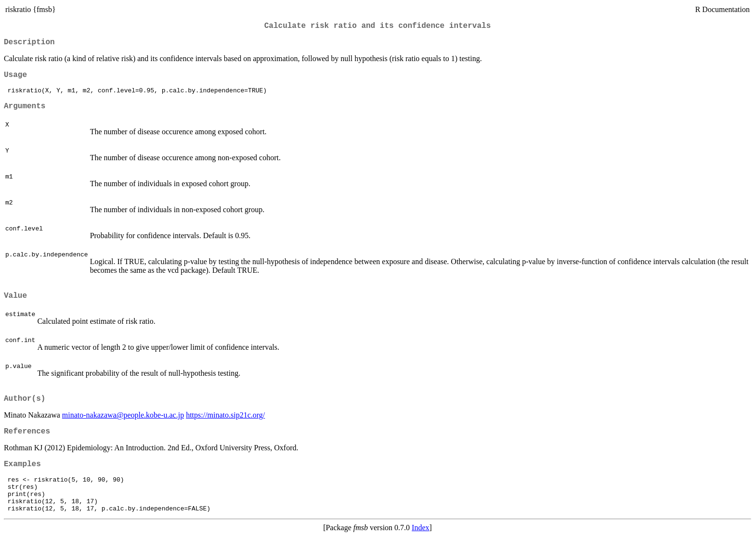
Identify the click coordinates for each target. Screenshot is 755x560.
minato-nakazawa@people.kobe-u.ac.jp (123, 428)
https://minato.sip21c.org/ (225, 428)
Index (420, 552)
